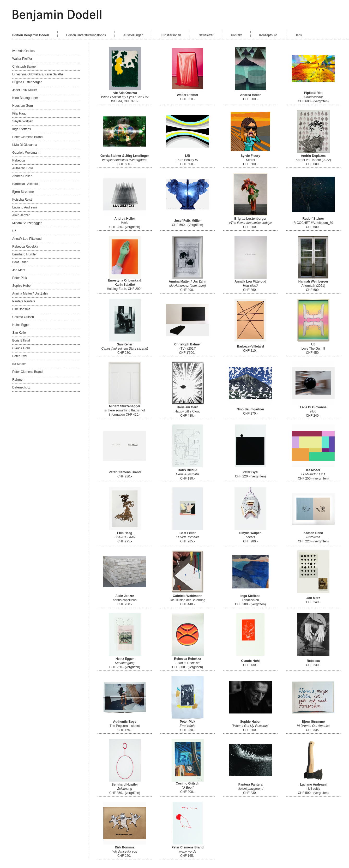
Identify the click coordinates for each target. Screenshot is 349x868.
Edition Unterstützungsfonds (86, 35)
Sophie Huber (22, 286)
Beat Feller (20, 262)
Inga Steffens (22, 129)
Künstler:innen (171, 35)
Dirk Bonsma (21, 309)
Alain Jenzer (21, 215)
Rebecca (19, 160)
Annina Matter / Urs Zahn (30, 294)
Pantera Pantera (24, 301)
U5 (14, 231)
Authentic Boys (23, 168)
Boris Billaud (21, 340)
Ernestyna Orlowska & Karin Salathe (38, 74)
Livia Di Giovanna (25, 145)
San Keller (20, 333)
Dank (298, 35)
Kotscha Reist (22, 200)
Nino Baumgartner (25, 98)
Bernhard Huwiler (25, 254)
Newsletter (206, 35)
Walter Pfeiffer (22, 59)
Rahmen (18, 380)
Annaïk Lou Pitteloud (27, 239)
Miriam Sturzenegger (27, 223)
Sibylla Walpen (23, 121)
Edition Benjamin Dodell (31, 35)
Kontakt (236, 35)
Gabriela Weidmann (26, 153)
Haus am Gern (23, 106)
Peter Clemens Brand (27, 137)
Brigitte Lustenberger (27, 82)
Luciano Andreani (25, 207)
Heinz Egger (21, 325)
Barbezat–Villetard (25, 184)
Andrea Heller (22, 176)
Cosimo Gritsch (23, 317)
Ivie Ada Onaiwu (24, 51)
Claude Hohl (21, 348)
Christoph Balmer (25, 67)
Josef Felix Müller (25, 90)
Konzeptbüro (268, 35)
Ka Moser (19, 364)
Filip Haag (19, 113)
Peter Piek (20, 278)
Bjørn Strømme (23, 192)
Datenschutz (21, 387)
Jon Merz (19, 270)
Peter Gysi (20, 356)
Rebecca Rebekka (25, 247)
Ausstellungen (133, 35)
